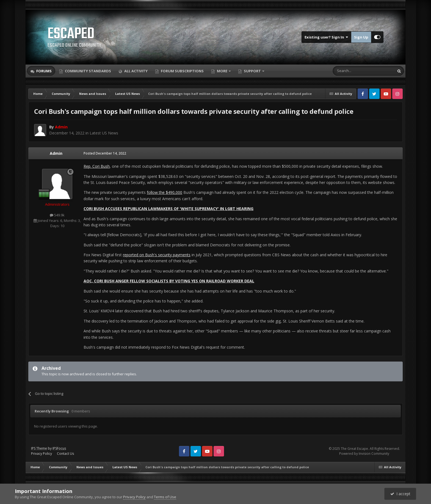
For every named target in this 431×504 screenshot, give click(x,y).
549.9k (57, 215)
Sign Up (361, 37)
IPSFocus (59, 448)
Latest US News (104, 133)
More (222, 71)
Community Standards (88, 71)
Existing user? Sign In (326, 37)
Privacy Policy (42, 454)
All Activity (136, 71)
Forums (44, 71)
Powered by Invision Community (364, 454)
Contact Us (65, 454)
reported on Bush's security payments (157, 255)
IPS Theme (39, 448)
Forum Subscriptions (182, 71)
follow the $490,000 (165, 192)
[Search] (350, 71)
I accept (400, 494)
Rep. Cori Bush (97, 166)
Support (252, 71)
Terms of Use (165, 497)
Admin (56, 153)
